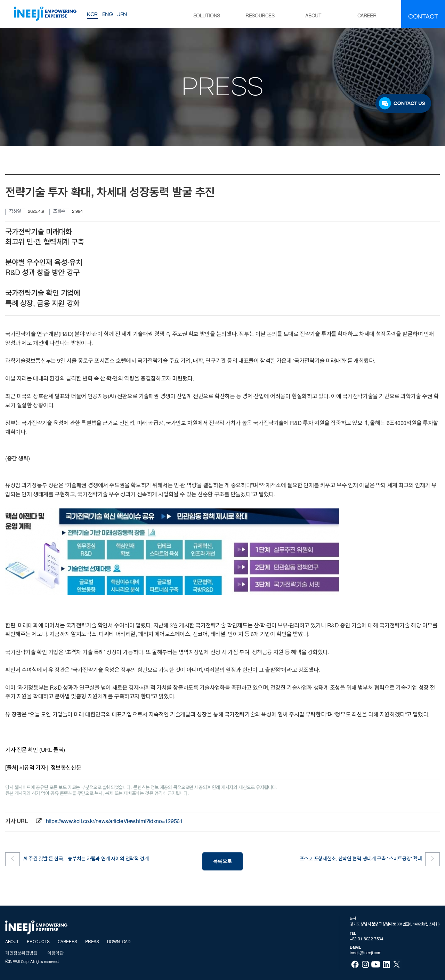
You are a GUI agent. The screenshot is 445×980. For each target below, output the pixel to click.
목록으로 (222, 862)
